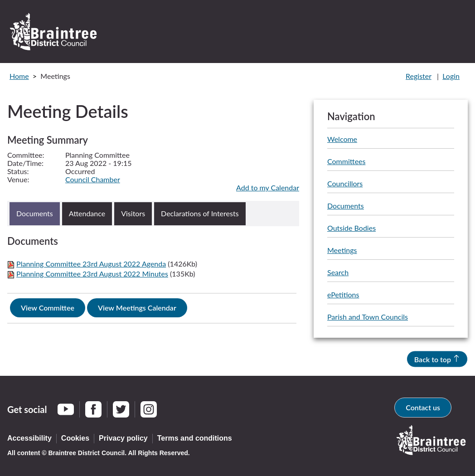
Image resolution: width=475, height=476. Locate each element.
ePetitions (343, 295)
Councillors (345, 184)
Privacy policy (123, 438)
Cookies (75, 438)
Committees (346, 162)
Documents (346, 206)
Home (19, 76)
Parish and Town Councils (368, 317)
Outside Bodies (351, 228)
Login (451, 76)
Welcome (342, 139)
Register (419, 76)
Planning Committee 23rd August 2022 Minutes (92, 274)
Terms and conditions (195, 438)
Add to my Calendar (268, 187)
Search (338, 273)
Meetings (342, 250)
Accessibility (29, 438)
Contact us (423, 407)
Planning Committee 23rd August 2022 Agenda (91, 264)
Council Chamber (93, 179)
